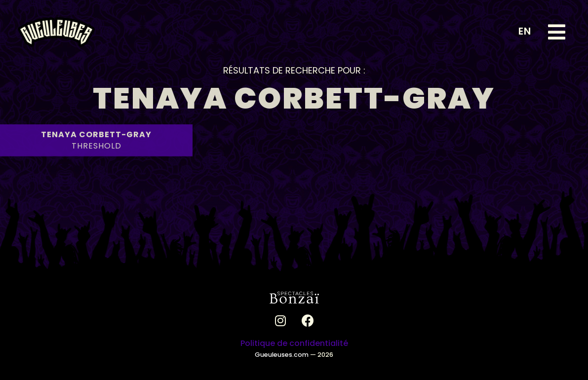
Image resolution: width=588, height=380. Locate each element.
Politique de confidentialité (294, 343)
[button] (557, 32)
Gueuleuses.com (282, 355)
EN (525, 31)
